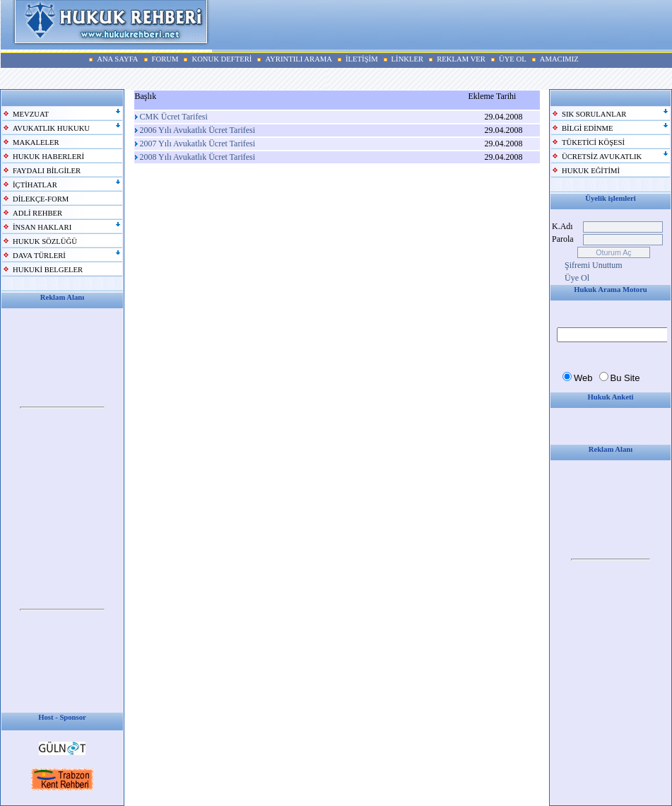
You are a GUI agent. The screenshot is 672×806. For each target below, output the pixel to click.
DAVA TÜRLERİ (39, 256)
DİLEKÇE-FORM (41, 199)
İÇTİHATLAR (35, 185)
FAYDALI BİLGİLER (47, 171)
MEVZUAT (31, 114)
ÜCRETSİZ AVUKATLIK (602, 157)
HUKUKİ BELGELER (48, 270)
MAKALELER (36, 142)
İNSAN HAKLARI (42, 227)
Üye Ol (577, 278)
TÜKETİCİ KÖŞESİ (593, 142)
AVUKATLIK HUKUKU (51, 128)
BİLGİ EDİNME (588, 128)
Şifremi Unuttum (594, 265)
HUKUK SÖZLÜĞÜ (45, 241)
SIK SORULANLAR (594, 114)
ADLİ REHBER (37, 213)
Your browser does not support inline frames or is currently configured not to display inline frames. (62, 408)
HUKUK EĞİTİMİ (591, 171)
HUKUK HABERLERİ (48, 157)
